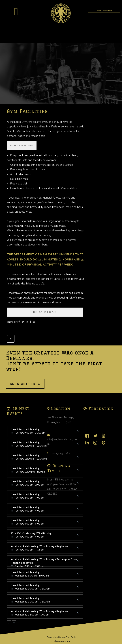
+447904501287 (61, 453)
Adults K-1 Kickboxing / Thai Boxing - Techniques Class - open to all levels (45, 562)
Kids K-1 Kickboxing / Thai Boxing (45, 536)
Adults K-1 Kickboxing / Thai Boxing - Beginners (45, 549)
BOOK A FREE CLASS (104, 11)
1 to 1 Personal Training (45, 497)
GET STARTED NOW (25, 384)
